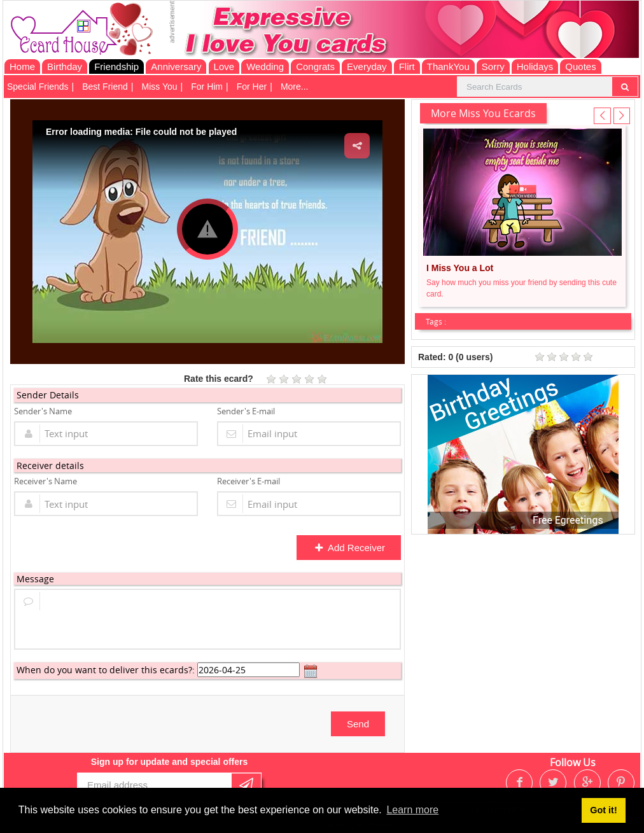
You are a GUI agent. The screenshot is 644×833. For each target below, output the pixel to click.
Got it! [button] (603, 810)
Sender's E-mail (246, 411)
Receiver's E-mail (248, 481)
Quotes (580, 66)
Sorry (493, 66)
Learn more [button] (412, 810)
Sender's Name (43, 411)
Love (224, 66)
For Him (207, 87)
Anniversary (176, 66)
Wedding (265, 66)
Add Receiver (350, 548)
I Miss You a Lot (460, 268)
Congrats (315, 66)
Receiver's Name (45, 481)
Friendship (116, 66)
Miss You (160, 87)
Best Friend (105, 87)
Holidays (535, 66)
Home (22, 66)
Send (358, 724)
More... (295, 87)
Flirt (407, 66)
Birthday (65, 66)
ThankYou (448, 66)
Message (35, 579)
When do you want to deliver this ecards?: (106, 670)
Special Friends (38, 87)
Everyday (367, 66)
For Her (252, 87)
